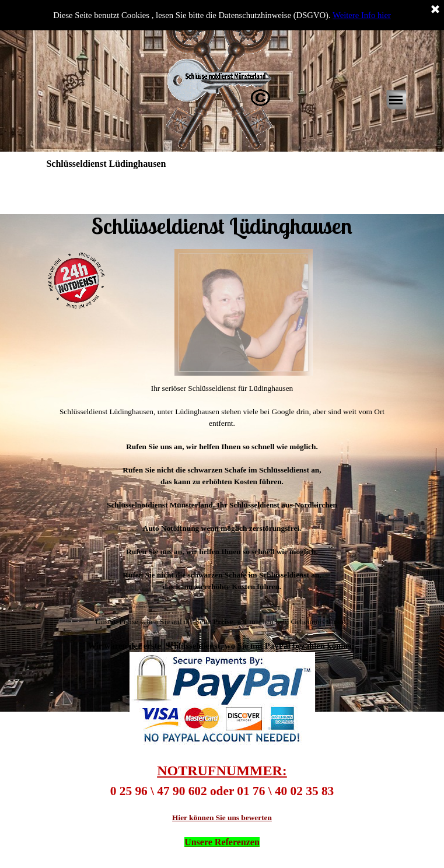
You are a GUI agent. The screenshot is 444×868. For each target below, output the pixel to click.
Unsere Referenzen (222, 842)
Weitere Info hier (362, 15)
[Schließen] (435, 10)
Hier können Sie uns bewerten (222, 818)
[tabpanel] (222, 209)
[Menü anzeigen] (396, 100)
